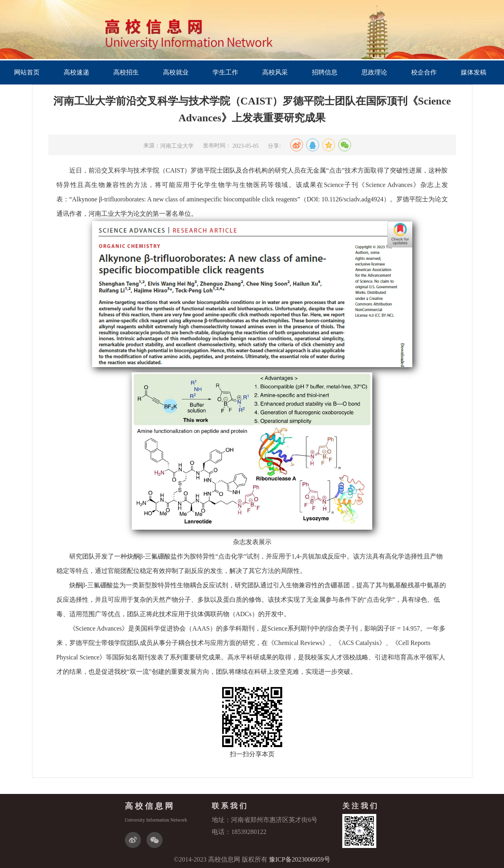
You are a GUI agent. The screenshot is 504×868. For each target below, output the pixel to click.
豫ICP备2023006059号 (300, 859)
